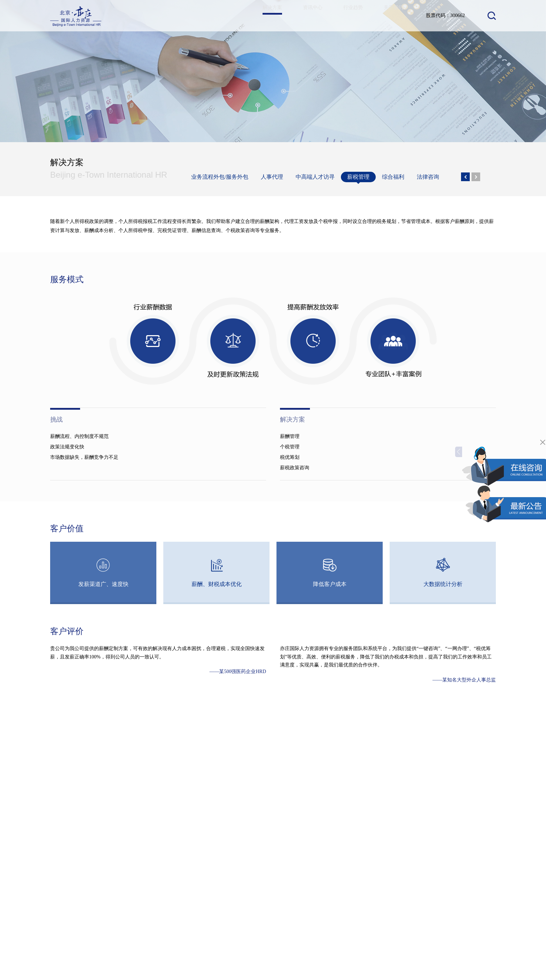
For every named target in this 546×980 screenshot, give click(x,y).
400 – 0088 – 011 (406, 928)
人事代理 (272, 177)
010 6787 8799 (395, 935)
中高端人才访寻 (315, 177)
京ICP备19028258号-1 (469, 949)
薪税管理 (358, 178)
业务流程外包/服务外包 (220, 177)
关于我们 (392, 16)
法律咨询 (428, 177)
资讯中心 (306, 16)
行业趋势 (349, 16)
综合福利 (393, 177)
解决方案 (263, 22)
